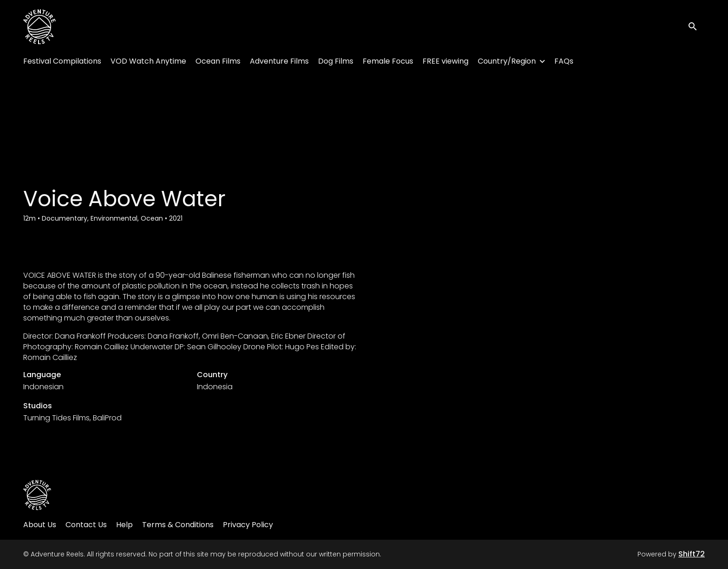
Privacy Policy (248, 525)
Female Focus (388, 61)
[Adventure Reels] (37, 495)
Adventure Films (279, 61)
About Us (40, 525)
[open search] (696, 27)
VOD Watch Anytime (148, 61)
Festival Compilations (62, 61)
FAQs (564, 61)
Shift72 (692, 554)
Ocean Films (218, 61)
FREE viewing (445, 61)
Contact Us (86, 525)
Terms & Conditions (178, 525)
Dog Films (336, 61)
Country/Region (507, 61)
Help (124, 525)
